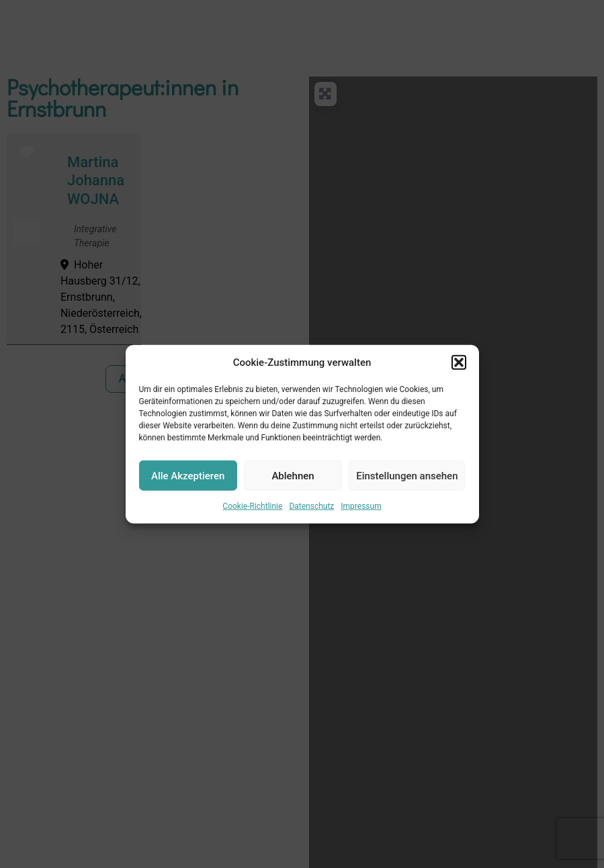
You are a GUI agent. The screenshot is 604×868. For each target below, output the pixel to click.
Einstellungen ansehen (407, 475)
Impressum (361, 506)
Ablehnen (293, 475)
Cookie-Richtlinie (252, 506)
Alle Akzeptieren (188, 475)
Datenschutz (311, 506)
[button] (459, 363)
